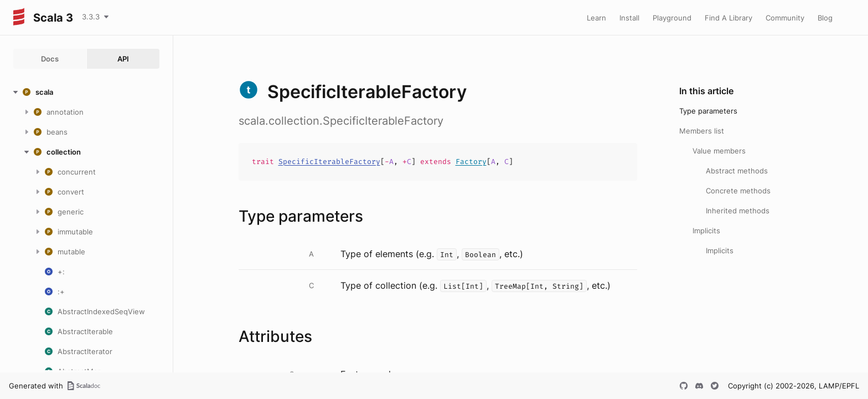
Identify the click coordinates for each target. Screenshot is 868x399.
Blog (825, 18)
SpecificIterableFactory (329, 162)
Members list (702, 131)
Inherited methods (738, 211)
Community (785, 18)
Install (629, 18)
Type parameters (708, 111)
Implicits (706, 231)
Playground (672, 18)
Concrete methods (738, 191)
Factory (471, 162)
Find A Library (728, 18)
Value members (719, 151)
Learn (596, 18)
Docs (50, 59)
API (123, 59)
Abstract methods (737, 171)
